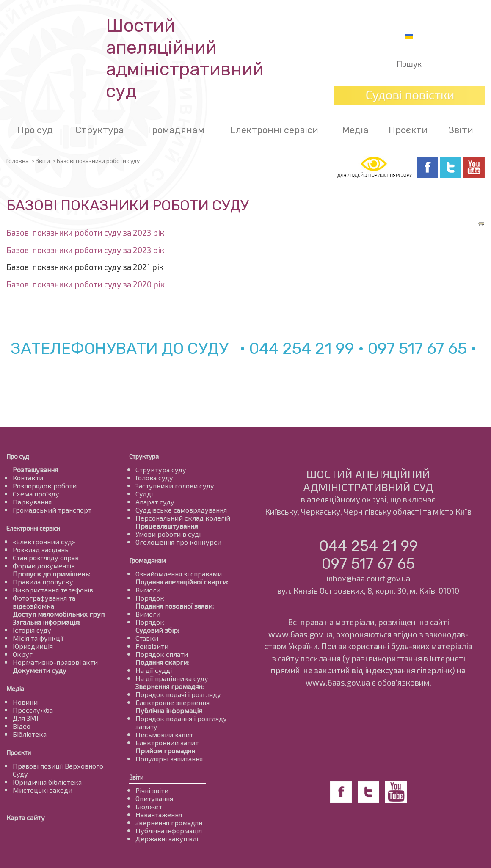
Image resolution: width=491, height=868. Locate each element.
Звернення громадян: (170, 686)
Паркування (32, 502)
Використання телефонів (53, 590)
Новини (25, 702)
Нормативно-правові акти (55, 662)
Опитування (154, 798)
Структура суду (161, 470)
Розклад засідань (41, 550)
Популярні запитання (169, 759)
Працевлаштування (167, 526)
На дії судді (154, 670)
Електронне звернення (172, 702)
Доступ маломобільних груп (59, 614)
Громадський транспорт (52, 510)
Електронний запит (167, 743)
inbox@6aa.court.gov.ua (368, 578)
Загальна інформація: (46, 622)
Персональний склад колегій (183, 518)
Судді (144, 494)
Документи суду (40, 670)
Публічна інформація (169, 710)
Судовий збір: (157, 630)
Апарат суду (155, 502)
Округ (23, 654)
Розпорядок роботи (45, 486)
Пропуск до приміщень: (51, 574)
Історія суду (32, 630)
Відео (22, 726)
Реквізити (152, 646)
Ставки (147, 638)
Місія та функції (38, 638)
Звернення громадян (169, 823)
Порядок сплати (162, 654)
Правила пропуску (43, 582)
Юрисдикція (33, 646)
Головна (18, 161)
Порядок (150, 598)
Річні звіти (152, 790)
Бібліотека (30, 734)
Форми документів (44, 566)
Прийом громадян (165, 751)
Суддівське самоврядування (181, 510)
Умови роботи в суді (168, 534)
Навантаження (159, 814)
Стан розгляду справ (46, 558)
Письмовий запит (164, 734)
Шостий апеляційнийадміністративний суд (185, 58)
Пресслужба (33, 710)
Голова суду (154, 478)
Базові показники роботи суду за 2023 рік (85, 233)
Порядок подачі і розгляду (178, 694)
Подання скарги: (162, 662)
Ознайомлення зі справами (179, 574)
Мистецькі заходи (43, 790)
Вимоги (148, 590)
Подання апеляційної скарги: (182, 582)
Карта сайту (26, 817)
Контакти (28, 478)
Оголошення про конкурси (178, 542)
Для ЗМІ (26, 718)
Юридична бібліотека (47, 782)
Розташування (35, 470)
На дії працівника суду (172, 678)
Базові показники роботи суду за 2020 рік (86, 284)
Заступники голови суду (175, 486)
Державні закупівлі (167, 839)
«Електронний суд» (44, 541)
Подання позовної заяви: (175, 606)
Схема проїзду (36, 494)
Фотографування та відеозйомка (44, 602)
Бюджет (149, 806)
